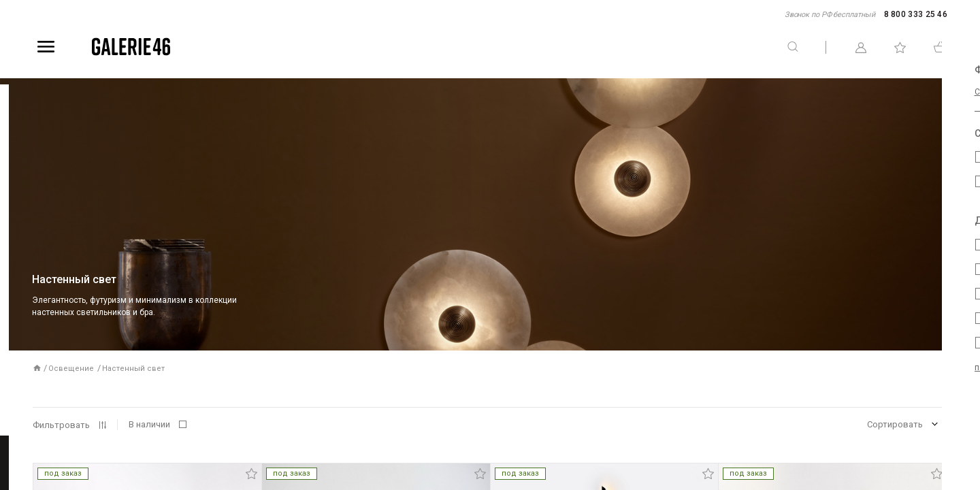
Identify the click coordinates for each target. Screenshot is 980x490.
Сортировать (895, 424)
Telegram (970, 209)
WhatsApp (970, 281)
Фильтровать (61, 425)
